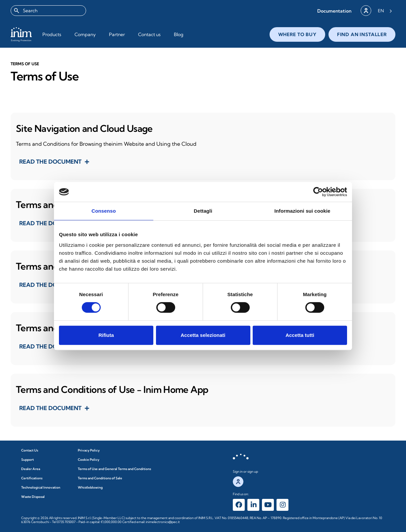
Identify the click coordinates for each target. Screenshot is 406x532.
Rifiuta (106, 335)
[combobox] (48, 11)
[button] (334, 11)
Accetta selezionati (203, 335)
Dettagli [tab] (203, 211)
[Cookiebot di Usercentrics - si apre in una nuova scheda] (318, 192)
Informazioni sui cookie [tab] (303, 211)
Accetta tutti (300, 335)
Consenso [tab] (103, 211)
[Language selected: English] (385, 11)
